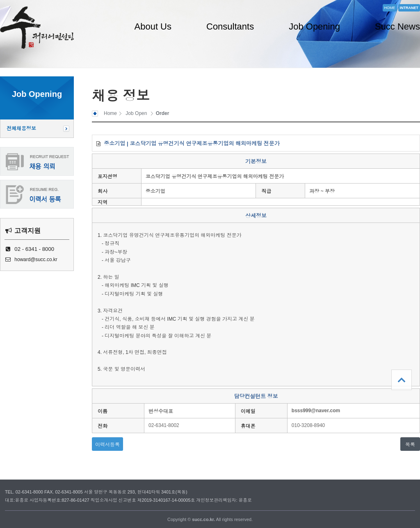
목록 (410, 445)
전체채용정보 (21, 129)
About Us (153, 26)
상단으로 (402, 380)
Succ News (397, 26)
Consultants (230, 26)
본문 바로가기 (0, 0)
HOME (390, 8)
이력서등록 (107, 445)
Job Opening (314, 26)
